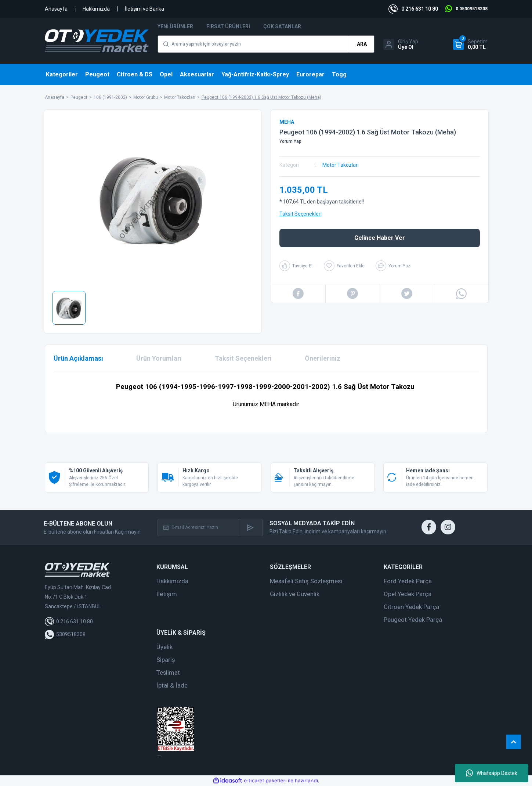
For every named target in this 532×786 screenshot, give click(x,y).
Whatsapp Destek (492, 773)
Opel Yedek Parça (408, 594)
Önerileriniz (323, 358)
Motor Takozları (341, 165)
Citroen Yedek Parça (411, 607)
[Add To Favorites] (344, 266)
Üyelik (164, 647)
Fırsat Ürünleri (228, 26)
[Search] (266, 44)
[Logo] (97, 41)
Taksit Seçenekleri (301, 214)
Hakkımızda (96, 9)
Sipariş (166, 660)
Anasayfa (56, 9)
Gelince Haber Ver (380, 238)
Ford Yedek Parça (408, 581)
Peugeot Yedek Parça (413, 620)
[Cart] (470, 44)
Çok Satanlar (282, 26)
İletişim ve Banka (144, 9)
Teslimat (168, 673)
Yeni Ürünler (175, 26)
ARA (362, 44)
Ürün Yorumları (159, 358)
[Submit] (250, 528)
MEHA (287, 122)
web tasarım (159, 756)
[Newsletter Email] (198, 528)
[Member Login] (401, 44)
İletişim (167, 594)
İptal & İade (172, 685)
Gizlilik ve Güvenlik (295, 594)
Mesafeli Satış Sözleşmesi (306, 581)
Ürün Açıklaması (78, 358)
